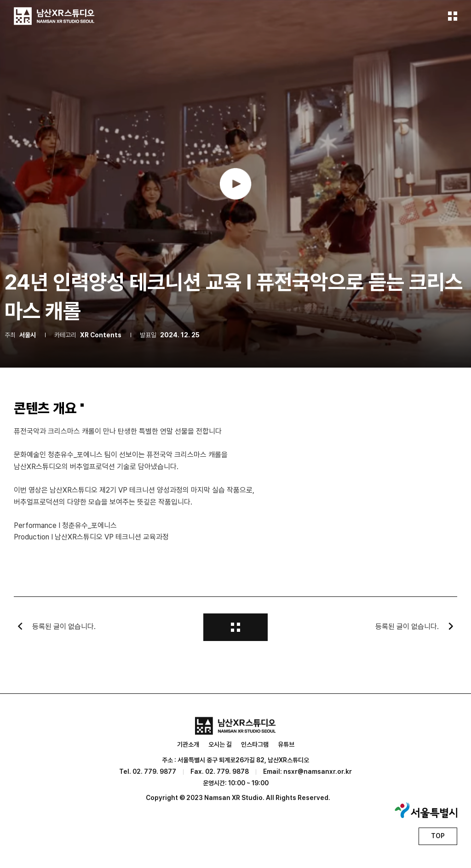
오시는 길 (220, 744)
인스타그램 (255, 744)
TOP (438, 836)
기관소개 (188, 744)
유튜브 (286, 744)
